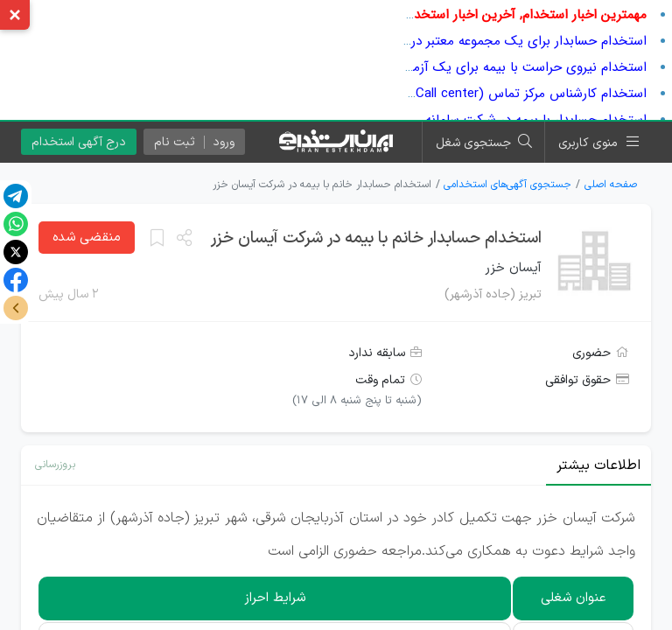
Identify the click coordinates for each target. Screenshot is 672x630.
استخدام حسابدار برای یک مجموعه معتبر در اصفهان (507, 41)
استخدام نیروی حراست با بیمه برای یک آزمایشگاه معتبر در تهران (472, 67)
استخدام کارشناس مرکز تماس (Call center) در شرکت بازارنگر (483, 94)
